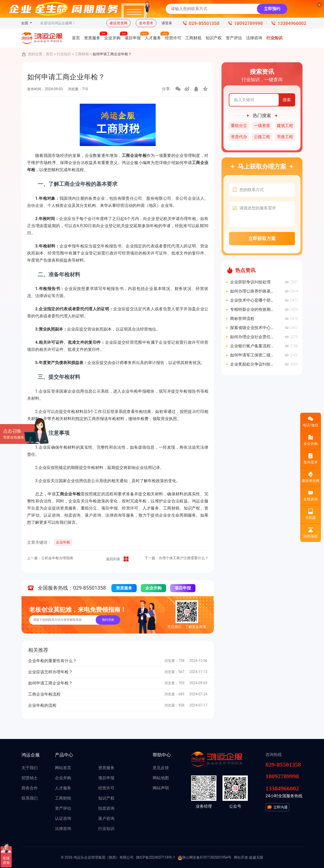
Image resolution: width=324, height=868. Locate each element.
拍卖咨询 (106, 808)
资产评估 (63, 808)
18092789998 (249, 23)
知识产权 (106, 798)
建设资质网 (118, 23)
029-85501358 (204, 23)
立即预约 (272, 9)
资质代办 (239, 137)
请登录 (167, 23)
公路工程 (262, 137)
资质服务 (124, 588)
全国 (25, 23)
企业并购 (153, 588)
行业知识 (64, 54)
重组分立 (239, 126)
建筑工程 (285, 126)
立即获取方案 (262, 238)
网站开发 (241, 857)
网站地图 (161, 778)
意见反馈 (161, 768)
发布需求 (146, 23)
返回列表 (118, 559)
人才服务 (63, 788)
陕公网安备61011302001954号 (205, 858)
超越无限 (256, 857)
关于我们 (30, 768)
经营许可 (106, 788)
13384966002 (292, 23)
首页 (49, 54)
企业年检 (63, 542)
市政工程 (285, 137)
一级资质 (262, 126)
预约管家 (108, 620)
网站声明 (161, 788)
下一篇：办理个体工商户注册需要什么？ (176, 558)
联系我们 (30, 798)
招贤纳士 (30, 778)
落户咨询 (106, 818)
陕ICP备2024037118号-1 (156, 857)
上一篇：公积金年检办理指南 (50, 558)
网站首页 (63, 768)
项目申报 (183, 588)
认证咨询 (63, 818)
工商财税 (82, 54)
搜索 (287, 100)
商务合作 (30, 788)
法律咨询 (63, 829)
